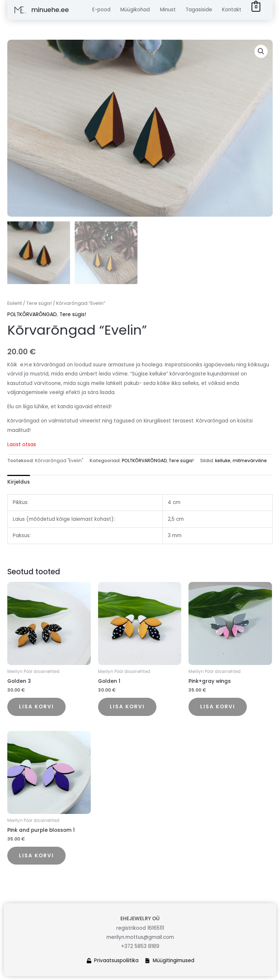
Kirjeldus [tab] (19, 482)
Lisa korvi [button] (36, 707)
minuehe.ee (50, 10)
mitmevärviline (250, 461)
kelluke (223, 461)
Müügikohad (135, 10)
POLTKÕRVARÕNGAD (32, 314)
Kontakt (232, 10)
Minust (168, 10)
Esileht (15, 303)
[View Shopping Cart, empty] (256, 7)
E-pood (101, 10)
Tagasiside (199, 10)
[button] (261, 51)
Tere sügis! (39, 303)
